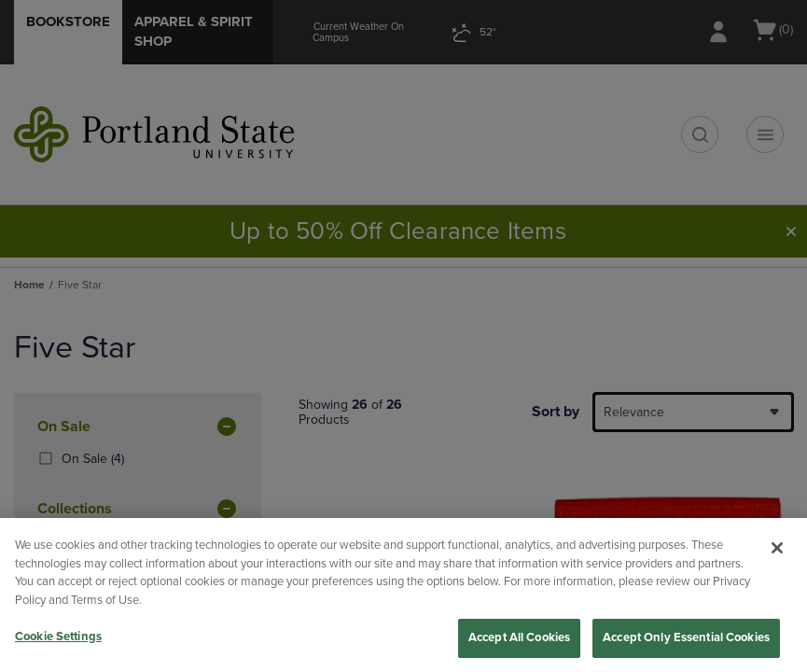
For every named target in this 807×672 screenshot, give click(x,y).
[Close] (777, 548)
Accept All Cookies (519, 637)
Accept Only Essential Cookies (686, 637)
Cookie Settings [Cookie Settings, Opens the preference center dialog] (58, 637)
